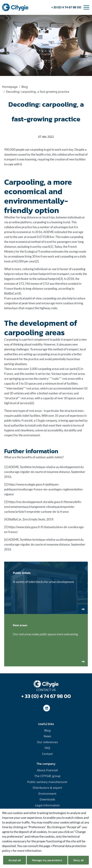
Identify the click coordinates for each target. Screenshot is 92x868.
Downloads (47, 799)
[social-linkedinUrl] (47, 708)
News (47, 736)
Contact (47, 754)
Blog (25, 87)
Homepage (10, 87)
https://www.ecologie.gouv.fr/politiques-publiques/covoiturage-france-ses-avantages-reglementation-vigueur (44, 489)
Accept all (15, 860)
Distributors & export (47, 788)
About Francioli (47, 770)
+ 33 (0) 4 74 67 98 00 (66, 7)
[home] (15, 7)
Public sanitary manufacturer (47, 782)
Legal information (47, 805)
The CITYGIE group (47, 776)
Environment (47, 794)
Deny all (78, 860)
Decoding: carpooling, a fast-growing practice (38, 92)
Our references (47, 742)
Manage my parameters (47, 860)
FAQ (47, 748)
